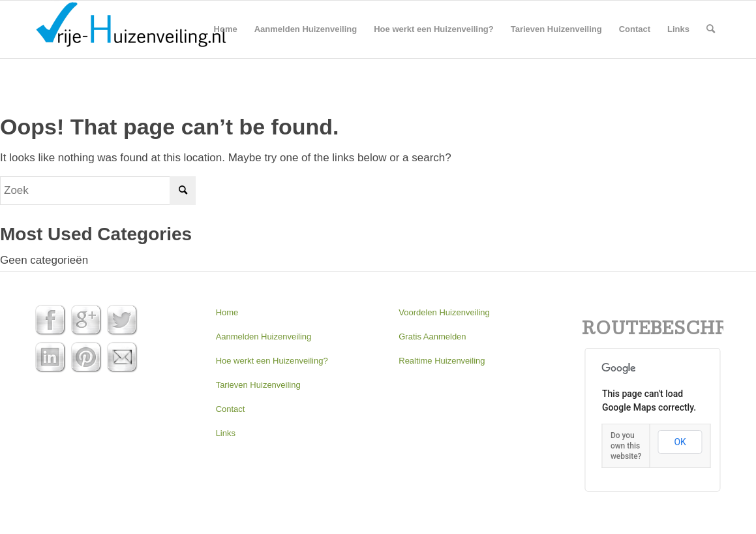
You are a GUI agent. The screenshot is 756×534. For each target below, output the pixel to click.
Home (227, 312)
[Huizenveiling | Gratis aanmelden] (130, 29)
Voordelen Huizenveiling (444, 312)
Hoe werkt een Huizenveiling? (272, 361)
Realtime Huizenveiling (442, 361)
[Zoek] (711, 29)
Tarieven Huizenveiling (258, 385)
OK (680, 442)
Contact (231, 409)
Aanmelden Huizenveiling (264, 337)
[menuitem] (226, 29)
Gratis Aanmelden (432, 337)
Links (226, 433)
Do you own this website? (626, 446)
